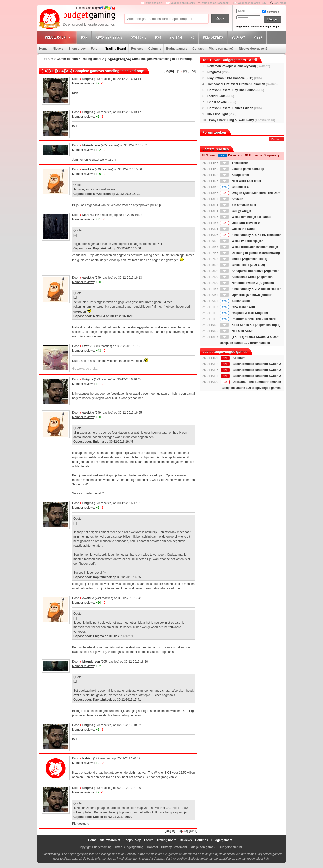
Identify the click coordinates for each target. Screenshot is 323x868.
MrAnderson (91, 145)
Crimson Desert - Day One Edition (236, 90)
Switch (176, 37)
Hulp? (276, 27)
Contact (198, 49)
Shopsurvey (77, 49)
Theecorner (234, 163)
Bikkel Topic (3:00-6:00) (242, 265)
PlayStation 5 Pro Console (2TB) (235, 78)
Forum (95, 49)
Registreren (243, 27)
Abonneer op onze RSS (252, 3)
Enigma (88, 79)
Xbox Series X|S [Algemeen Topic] (250, 325)
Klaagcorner (235, 175)
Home (43, 49)
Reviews (137, 49)
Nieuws (58, 49)
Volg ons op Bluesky (183, 3)
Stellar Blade (221, 96)
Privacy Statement (174, 847)
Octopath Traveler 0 (240, 223)
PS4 (159, 37)
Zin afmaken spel (238, 205)
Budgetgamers (177, 49)
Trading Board (115, 49)
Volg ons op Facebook (215, 3)
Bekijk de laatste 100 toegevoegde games (251, 388)
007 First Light (222, 114)
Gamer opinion (67, 59)
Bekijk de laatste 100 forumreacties (245, 343)
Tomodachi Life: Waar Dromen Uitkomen (242, 84)
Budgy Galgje (236, 211)
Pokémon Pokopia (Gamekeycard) (239, 66)
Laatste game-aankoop (242, 169)
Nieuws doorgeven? (253, 49)
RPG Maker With (238, 307)
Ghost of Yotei (222, 102)
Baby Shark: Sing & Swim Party (242, 120)
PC (193, 37)
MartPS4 (88, 215)
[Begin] (169, 71)
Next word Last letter (241, 181)
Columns (155, 49)
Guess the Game (238, 229)
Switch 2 (140, 37)
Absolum (239, 358)
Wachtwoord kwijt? (261, 27)
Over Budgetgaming (129, 847)
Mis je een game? (221, 49)
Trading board (166, 840)
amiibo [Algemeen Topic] (243, 259)
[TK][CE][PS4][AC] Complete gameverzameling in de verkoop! (149, 59)
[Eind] (192, 71)
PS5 (85, 37)
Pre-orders (214, 37)
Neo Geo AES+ (236, 331)
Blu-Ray (239, 37)
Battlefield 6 (234, 187)
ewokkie (88, 169)
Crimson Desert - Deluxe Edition (235, 108)
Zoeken (276, 139)
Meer (259, 37)
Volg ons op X (154, 3)
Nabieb (87, 758)
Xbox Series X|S (110, 37)
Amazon (232, 199)
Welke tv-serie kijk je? (241, 241)
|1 (179, 71)
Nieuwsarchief (110, 840)
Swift (86, 346)
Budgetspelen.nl (230, 847)
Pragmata (219, 72)
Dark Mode (280, 3)
